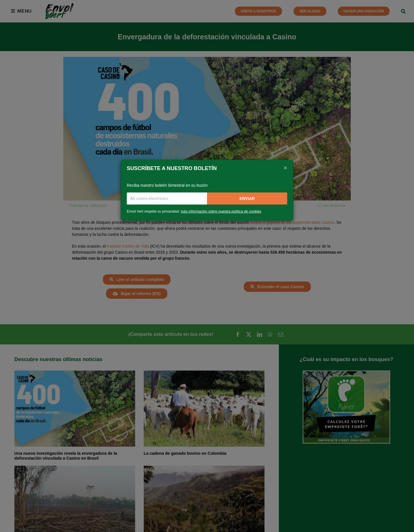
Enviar (247, 198)
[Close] (285, 168)
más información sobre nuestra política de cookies (221, 211)
